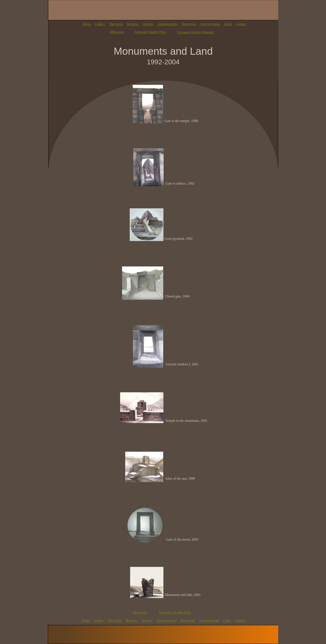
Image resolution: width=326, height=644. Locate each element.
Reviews (133, 24)
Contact (241, 24)
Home (87, 24)
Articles (148, 24)
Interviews (189, 24)
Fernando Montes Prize (150, 32)
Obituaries (117, 32)
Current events (210, 24)
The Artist (116, 24)
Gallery (100, 24)
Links (228, 24)
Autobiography (168, 24)
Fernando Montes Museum (195, 32)
